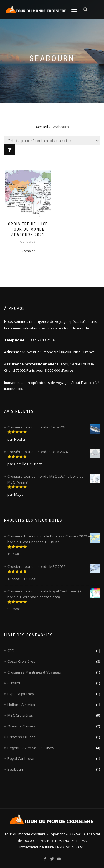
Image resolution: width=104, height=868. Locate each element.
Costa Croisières (21, 661)
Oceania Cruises (21, 726)
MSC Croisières (20, 715)
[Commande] (52, 141)
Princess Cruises (21, 737)
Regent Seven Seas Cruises (31, 748)
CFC (11, 651)
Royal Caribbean (21, 758)
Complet (28, 251)
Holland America (21, 705)
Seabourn (16, 769)
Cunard (14, 683)
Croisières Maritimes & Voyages (34, 672)
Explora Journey (21, 694)
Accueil (42, 127)
